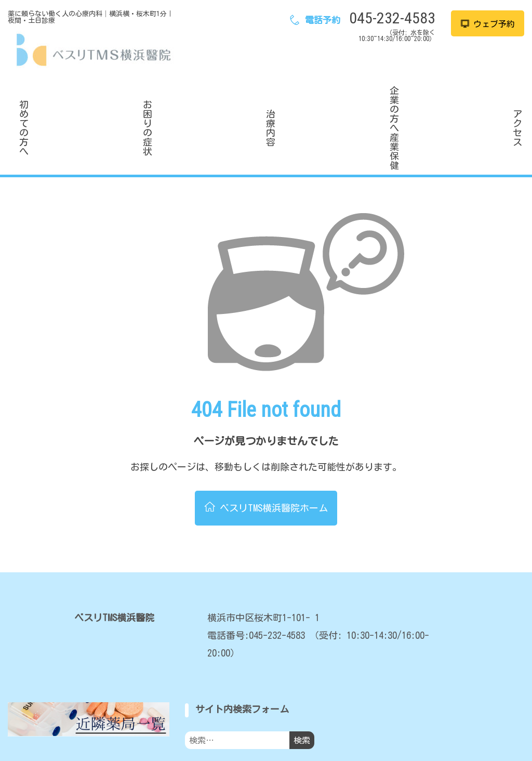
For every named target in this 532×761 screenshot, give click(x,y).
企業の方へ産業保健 (370, 100)
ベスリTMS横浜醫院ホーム (266, 454)
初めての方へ (57, 100)
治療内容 (266, 100)
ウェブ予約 (488, 24)
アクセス (475, 100)
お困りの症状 (162, 100)
